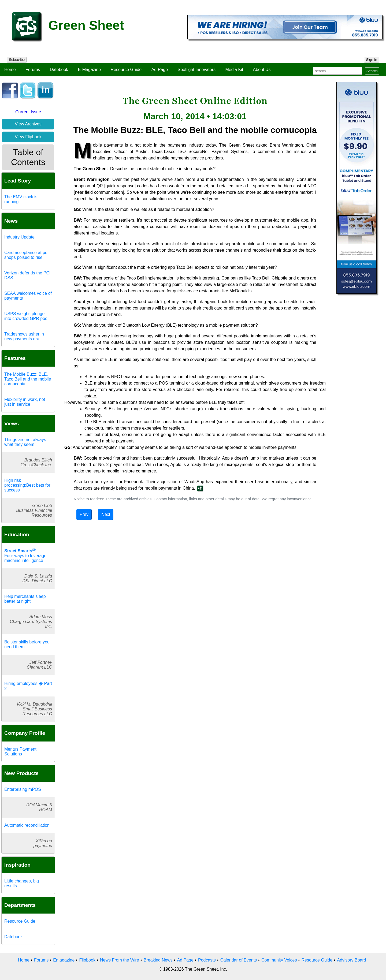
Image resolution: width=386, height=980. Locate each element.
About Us (262, 70)
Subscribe (17, 60)
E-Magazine (89, 70)
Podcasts (207, 960)
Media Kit (234, 70)
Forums (33, 70)
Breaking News (158, 960)
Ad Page (160, 70)
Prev (84, 514)
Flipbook (87, 960)
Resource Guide (126, 70)
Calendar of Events (239, 960)
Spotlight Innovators (197, 70)
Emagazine (64, 960)
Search (372, 71)
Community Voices (279, 960)
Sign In (372, 60)
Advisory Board (352, 960)
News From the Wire (120, 960)
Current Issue (28, 112)
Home (10, 70)
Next (106, 514)
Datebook (59, 70)
